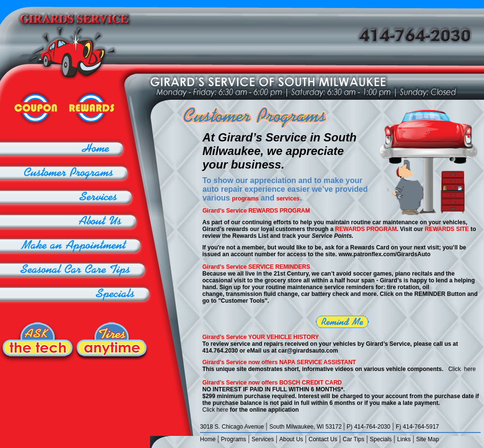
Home (208, 439)
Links (404, 439)
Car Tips (354, 439)
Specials (381, 439)
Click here (462, 369)
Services (263, 439)
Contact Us (323, 439)
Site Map (428, 439)
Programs (234, 439)
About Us (291, 439)
